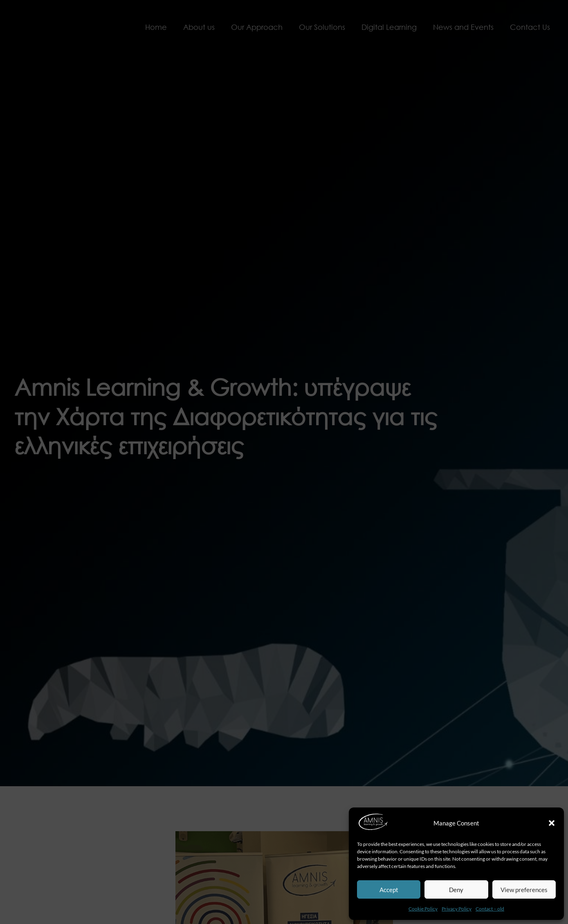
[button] (552, 823)
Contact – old (490, 909)
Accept (389, 890)
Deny (456, 890)
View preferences (524, 890)
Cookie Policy (423, 909)
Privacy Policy (457, 909)
